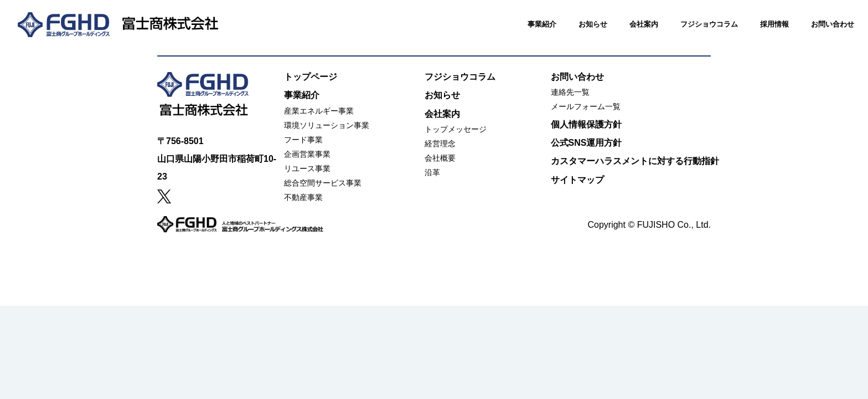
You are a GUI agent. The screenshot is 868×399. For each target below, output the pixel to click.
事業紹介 (530, 34)
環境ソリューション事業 (327, 125)
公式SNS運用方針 (587, 143)
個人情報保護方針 (586, 124)
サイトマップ (577, 180)
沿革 (432, 172)
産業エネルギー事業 (319, 111)
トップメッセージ (456, 129)
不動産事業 (303, 197)
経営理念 (440, 144)
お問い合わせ (820, 34)
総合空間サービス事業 (323, 183)
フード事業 (303, 140)
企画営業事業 (307, 154)
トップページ (311, 77)
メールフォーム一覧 (586, 106)
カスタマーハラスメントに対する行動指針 (635, 161)
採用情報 (762, 34)
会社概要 (440, 158)
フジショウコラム (697, 34)
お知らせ (581, 34)
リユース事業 (307, 168)
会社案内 (632, 34)
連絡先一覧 (570, 92)
